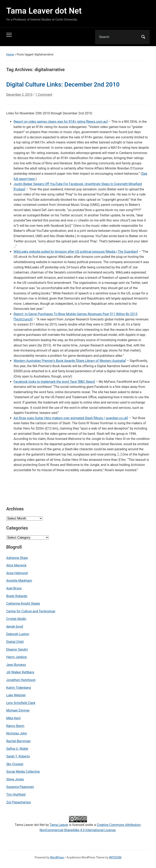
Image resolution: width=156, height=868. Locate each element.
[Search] (117, 37)
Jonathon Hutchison (21, 680)
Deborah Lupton (18, 634)
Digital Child (15, 642)
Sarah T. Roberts (18, 756)
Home (10, 54)
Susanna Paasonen (20, 787)
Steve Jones (15, 779)
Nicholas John (17, 733)
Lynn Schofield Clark (21, 703)
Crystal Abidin (16, 619)
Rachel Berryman (19, 741)
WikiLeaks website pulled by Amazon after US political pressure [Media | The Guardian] (76, 252)
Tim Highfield (16, 795)
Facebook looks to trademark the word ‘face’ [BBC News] (54, 382)
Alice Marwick (16, 565)
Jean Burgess (16, 665)
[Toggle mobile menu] (9, 35)
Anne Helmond (17, 573)
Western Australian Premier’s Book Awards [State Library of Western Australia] (70, 361)
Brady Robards (17, 596)
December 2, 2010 (19, 95)
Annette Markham (19, 581)
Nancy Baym (15, 726)
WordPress (57, 857)
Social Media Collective (23, 772)
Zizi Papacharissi (19, 802)
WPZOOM (115, 857)
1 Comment (44, 96)
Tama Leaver (59, 825)
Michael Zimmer (18, 710)
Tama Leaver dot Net (44, 11)
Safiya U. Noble (17, 749)
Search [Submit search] (143, 37)
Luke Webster (16, 695)
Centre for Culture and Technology (31, 611)
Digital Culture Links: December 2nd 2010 (63, 84)
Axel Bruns (14, 588)
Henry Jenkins (17, 657)
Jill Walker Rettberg (20, 672)
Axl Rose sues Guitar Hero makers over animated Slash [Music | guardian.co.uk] (71, 418)
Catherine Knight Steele (23, 604)
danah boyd (15, 627)
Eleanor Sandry (17, 649)
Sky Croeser (15, 764)
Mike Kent (14, 718)
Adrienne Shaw (17, 558)
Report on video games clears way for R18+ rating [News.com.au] (61, 122)
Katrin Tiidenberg (19, 688)
